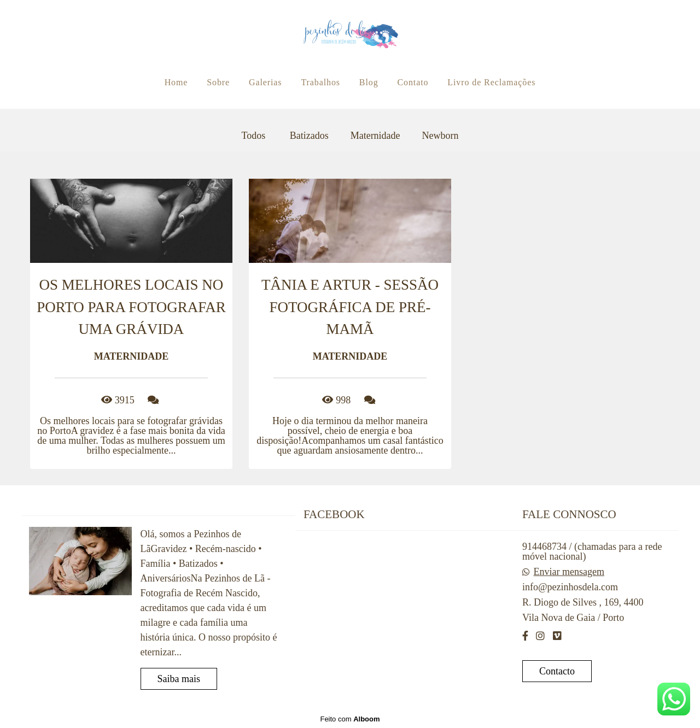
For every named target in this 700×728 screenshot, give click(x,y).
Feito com (350, 719)
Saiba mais (179, 679)
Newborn (441, 136)
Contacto (557, 671)
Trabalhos (320, 82)
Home (176, 82)
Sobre (218, 82)
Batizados (309, 136)
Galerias (266, 82)
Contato (413, 82)
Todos (253, 136)
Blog (369, 82)
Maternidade (375, 136)
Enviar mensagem (568, 572)
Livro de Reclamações (491, 82)
